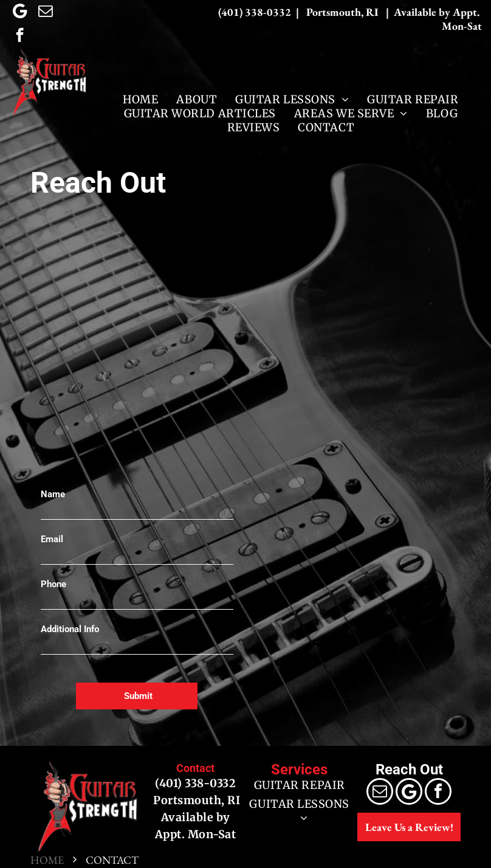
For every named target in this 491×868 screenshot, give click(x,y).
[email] (45, 12)
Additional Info (70, 629)
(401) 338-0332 (195, 783)
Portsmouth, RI (196, 800)
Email (52, 539)
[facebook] (20, 36)
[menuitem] (140, 99)
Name (53, 494)
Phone (53, 584)
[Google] (20, 12)
